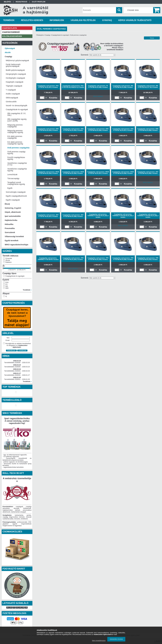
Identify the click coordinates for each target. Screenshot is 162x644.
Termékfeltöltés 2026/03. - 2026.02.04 (17, 371)
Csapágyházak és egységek (15, 276)
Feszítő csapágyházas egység (16, 158)
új (6, 296)
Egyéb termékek (12, 241)
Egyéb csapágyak (13, 200)
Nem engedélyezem (99, 641)
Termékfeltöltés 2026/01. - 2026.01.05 (17, 379)
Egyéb (10, 188)
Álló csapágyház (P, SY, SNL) (17, 114)
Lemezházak (12, 174)
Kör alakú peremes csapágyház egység (15, 143)
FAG (7, 282)
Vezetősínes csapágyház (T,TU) (17, 164)
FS (6, 284)
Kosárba (53, 98)
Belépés (7, 2)
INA (7, 286)
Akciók (8, 260)
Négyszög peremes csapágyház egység (15, 131)
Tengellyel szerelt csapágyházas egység (16, 183)
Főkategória (40, 35)
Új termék (9, 258)
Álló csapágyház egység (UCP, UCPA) (17, 120)
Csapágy (48, 35)
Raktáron (9, 262)
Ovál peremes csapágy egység (16, 153)
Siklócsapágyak (12, 98)
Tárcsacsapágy (13, 178)
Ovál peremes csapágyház (18, 148)
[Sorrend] (102, 55)
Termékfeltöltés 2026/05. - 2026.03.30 (17, 363)
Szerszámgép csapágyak (16, 192)
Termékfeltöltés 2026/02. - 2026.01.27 (17, 375)
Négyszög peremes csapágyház (15, 126)
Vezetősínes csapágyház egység (17, 170)
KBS (7, 288)
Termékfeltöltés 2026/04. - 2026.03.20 (17, 367)
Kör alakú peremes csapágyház (15, 137)
